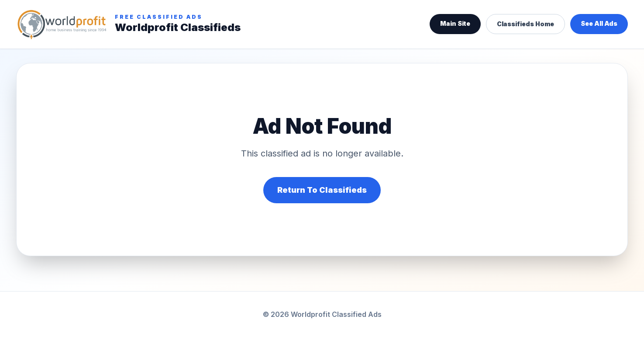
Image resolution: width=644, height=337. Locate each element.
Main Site (455, 23)
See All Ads (599, 23)
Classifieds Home (525, 24)
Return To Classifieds (322, 190)
